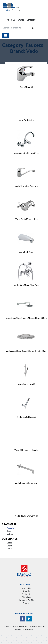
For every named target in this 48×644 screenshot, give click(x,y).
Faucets (11, 528)
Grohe (9, 546)
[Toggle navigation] (5, 36)
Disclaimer (26, 597)
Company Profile (26, 600)
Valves (10, 534)
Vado (9, 549)
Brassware (9, 524)
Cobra (9, 543)
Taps (9, 531)
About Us (11, 20)
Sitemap (27, 603)
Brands (21, 20)
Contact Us (32, 20)
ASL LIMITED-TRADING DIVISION (32, 627)
